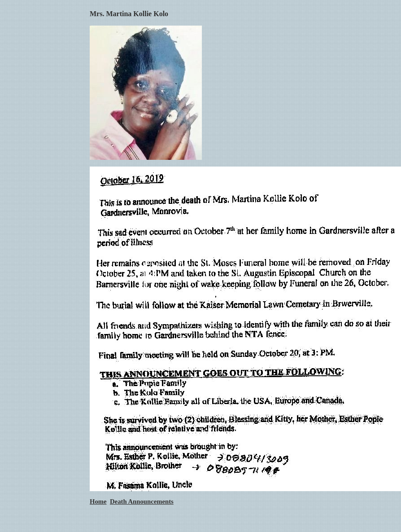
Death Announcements (142, 501)
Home (98, 501)
